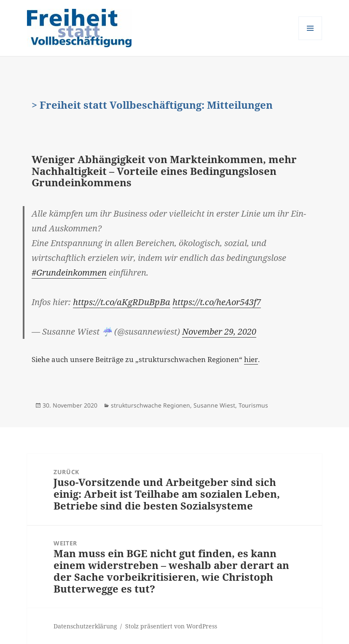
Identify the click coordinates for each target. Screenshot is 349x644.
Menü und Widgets (310, 40)
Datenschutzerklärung (85, 626)
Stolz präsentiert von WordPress (171, 626)
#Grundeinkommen (69, 272)
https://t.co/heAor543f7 (217, 302)
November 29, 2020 (219, 331)
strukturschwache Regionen (150, 405)
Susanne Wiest (214, 405)
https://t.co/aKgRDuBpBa (122, 302)
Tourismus (253, 405)
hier (251, 359)
